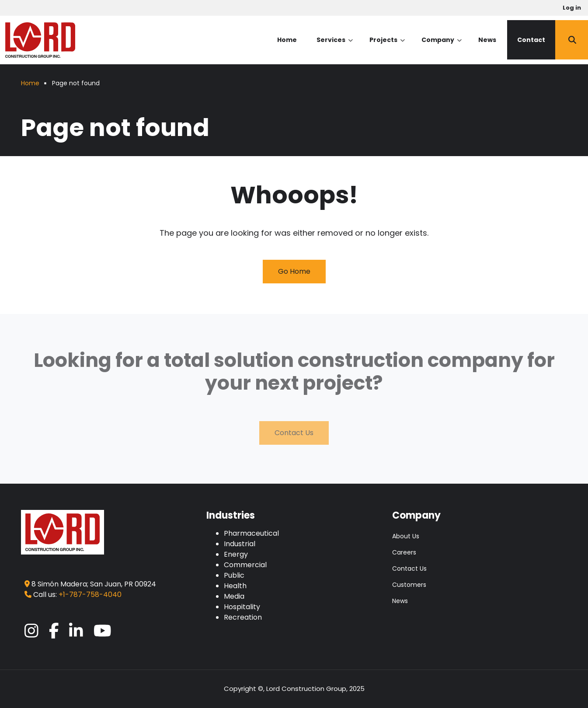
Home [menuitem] (287, 40)
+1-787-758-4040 (90, 595)
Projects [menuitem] (387, 47)
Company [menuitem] (442, 47)
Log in (572, 8)
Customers (409, 585)
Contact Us (294, 433)
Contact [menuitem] (531, 40)
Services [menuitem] (335, 47)
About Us (406, 536)
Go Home (294, 271)
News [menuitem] (487, 40)
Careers (404, 552)
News (400, 601)
